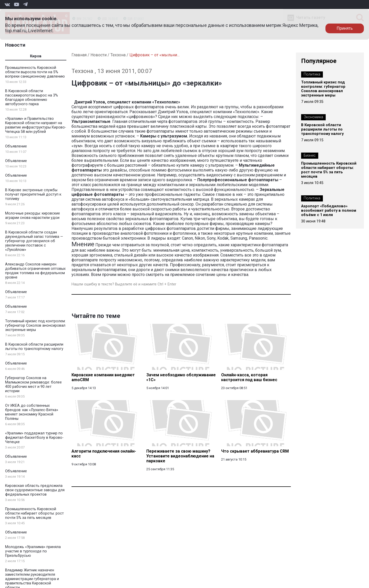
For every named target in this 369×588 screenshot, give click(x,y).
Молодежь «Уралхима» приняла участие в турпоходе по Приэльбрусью (33, 551)
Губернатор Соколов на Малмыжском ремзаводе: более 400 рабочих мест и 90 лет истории (33, 384)
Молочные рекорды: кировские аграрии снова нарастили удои (33, 216)
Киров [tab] (36, 56)
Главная (79, 55)
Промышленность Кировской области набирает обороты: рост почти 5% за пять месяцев (34, 513)
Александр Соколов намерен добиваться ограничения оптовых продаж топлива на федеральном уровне (35, 271)
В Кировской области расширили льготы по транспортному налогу (34, 347)
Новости (15, 45)
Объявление (16, 146)
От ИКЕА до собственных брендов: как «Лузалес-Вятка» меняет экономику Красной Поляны (32, 412)
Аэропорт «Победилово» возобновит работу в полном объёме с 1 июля (329, 211)
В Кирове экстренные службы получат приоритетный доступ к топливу (33, 194)
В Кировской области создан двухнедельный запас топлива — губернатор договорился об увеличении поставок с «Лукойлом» (34, 241)
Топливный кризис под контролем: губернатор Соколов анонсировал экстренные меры (35, 325)
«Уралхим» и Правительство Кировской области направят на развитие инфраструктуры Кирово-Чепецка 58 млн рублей (36, 125)
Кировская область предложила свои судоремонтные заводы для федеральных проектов (35, 490)
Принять (345, 28)
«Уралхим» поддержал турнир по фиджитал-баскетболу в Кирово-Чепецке (34, 438)
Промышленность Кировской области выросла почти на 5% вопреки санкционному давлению (35, 72)
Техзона (118, 55)
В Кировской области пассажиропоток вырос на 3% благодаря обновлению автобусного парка (32, 98)
